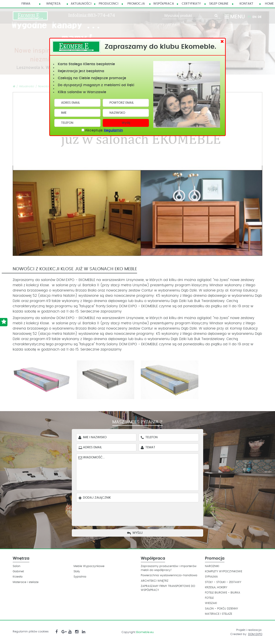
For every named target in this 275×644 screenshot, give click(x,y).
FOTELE (209, 598)
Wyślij (126, 123)
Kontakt (246, 4)
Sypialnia (80, 577)
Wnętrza (53, 4)
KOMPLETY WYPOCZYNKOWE (224, 572)
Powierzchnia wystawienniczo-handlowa (169, 575)
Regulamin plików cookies (31, 632)
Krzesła (18, 577)
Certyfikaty (191, 4)
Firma (26, 4)
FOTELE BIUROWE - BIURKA (223, 593)
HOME (269, 4)
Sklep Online (219, 4)
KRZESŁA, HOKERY (216, 587)
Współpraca (164, 4)
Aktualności (81, 4)
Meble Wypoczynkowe (89, 566)
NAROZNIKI (212, 566)
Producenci (108, 4)
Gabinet (18, 572)
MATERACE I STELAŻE (219, 614)
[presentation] (141, 513)
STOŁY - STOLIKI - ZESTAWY (223, 582)
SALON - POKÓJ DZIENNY (221, 609)
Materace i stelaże (26, 582)
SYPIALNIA (211, 577)
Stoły (77, 572)
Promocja (136, 4)
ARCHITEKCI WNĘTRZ (155, 581)
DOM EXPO (255, 634)
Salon (17, 566)
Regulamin (113, 130)
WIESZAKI (211, 603)
